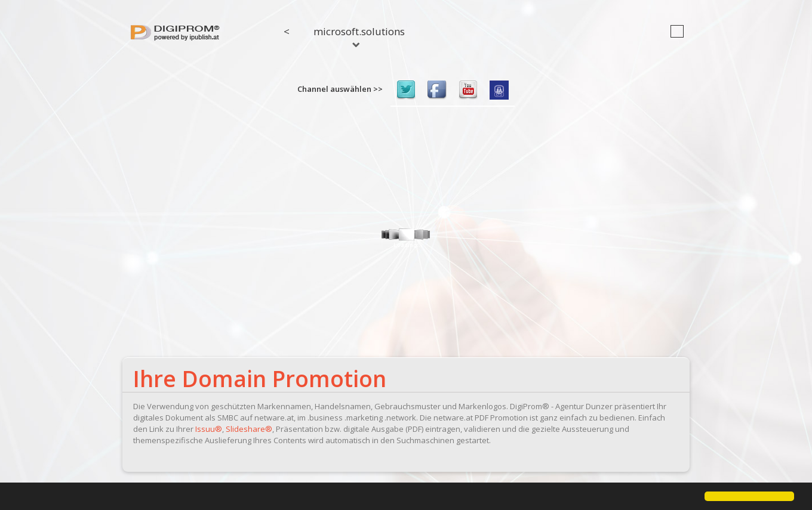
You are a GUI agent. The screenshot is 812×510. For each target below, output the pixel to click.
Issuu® (209, 429)
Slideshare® (249, 429)
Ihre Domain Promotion (260, 378)
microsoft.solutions (359, 36)
